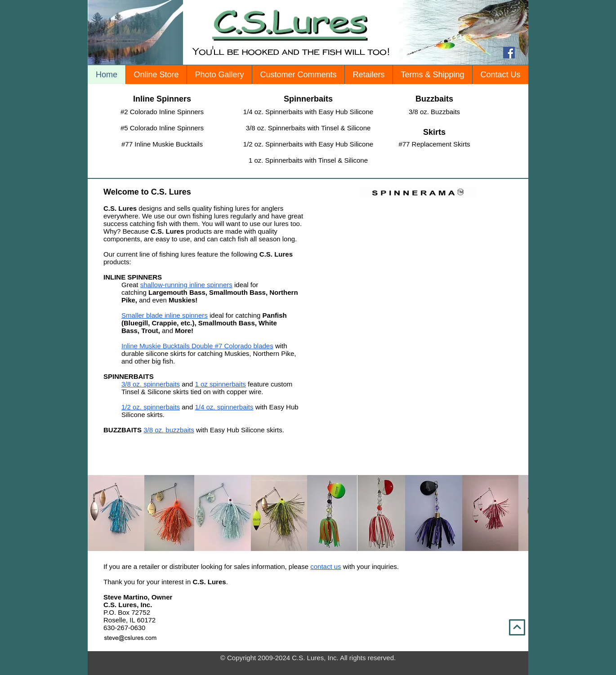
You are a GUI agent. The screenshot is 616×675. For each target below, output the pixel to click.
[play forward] (517, 513)
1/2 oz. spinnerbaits (151, 407)
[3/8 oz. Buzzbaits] (434, 112)
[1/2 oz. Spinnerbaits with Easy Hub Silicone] (308, 144)
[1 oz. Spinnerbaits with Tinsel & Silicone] (308, 160)
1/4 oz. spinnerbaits (224, 407)
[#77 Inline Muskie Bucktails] (162, 144)
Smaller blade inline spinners (165, 315)
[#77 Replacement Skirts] (434, 144)
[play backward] (99, 513)
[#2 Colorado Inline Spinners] (162, 112)
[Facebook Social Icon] (509, 53)
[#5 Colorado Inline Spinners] (162, 128)
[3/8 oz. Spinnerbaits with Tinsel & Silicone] (308, 128)
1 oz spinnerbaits (220, 384)
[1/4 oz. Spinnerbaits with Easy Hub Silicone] (308, 112)
